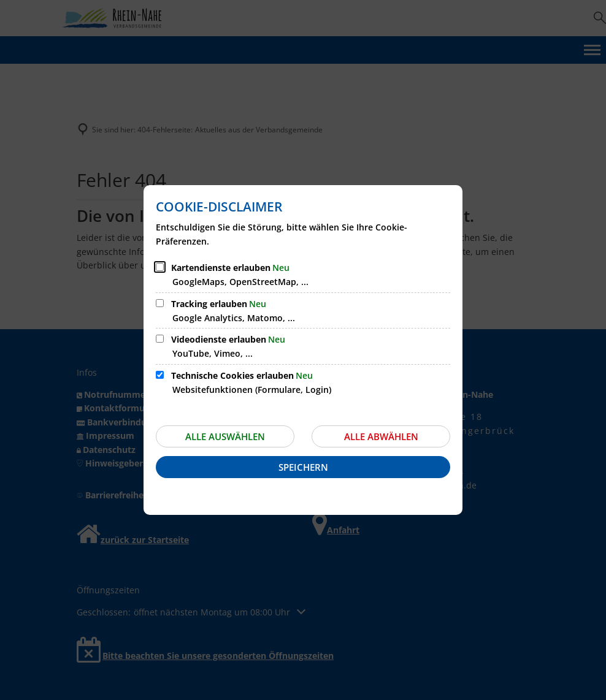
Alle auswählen (225, 436)
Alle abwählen (381, 436)
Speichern (303, 467)
